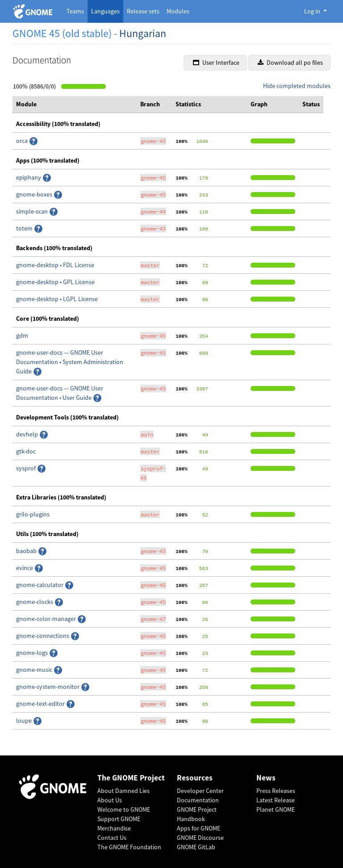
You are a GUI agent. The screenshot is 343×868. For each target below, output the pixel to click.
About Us (110, 800)
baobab (27, 551)
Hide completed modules (297, 86)
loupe (25, 721)
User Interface (216, 63)
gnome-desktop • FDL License (55, 265)
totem (25, 228)
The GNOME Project (131, 778)
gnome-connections (43, 636)
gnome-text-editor (41, 704)
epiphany (29, 177)
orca (23, 141)
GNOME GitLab (196, 847)
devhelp (28, 434)
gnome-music (35, 670)
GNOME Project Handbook (197, 814)
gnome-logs (33, 653)
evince (25, 568)
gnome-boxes (35, 194)
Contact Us (112, 838)
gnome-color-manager (47, 619)
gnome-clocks (35, 602)
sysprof (27, 468)
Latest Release (276, 800)
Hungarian (143, 33)
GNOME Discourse (200, 838)
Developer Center (200, 791)
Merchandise (114, 828)
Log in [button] (313, 11)
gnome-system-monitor (48, 687)
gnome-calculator (40, 585)
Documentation (198, 800)
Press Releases (276, 791)
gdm (22, 335)
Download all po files (290, 63)
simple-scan (33, 211)
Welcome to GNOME (124, 809)
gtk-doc (26, 451)
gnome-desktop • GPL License (55, 282)
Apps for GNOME (199, 828)
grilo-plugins (33, 514)
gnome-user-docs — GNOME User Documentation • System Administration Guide (70, 362)
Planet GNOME (276, 809)
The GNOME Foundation (129, 847)
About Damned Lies (123, 791)
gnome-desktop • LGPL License (57, 299)
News (266, 778)
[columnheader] (75, 105)
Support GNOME (119, 819)
